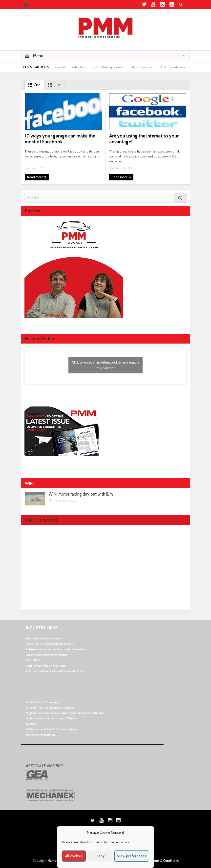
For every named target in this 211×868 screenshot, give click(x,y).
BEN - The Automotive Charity (44, 638)
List (53, 85)
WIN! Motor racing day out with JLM (81, 494)
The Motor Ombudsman (40, 735)
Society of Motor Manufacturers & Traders (51, 718)
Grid (33, 85)
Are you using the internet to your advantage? (144, 139)
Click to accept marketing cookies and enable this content (106, 365)
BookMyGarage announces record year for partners (128, 67)
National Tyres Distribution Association (50, 707)
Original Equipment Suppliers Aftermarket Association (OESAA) (65, 713)
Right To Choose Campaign (42, 702)
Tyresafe (31, 724)
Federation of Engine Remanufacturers (50, 644)
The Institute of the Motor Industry (47, 655)
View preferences (132, 856)
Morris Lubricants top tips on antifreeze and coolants (59, 67)
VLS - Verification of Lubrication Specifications (55, 671)
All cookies (74, 856)
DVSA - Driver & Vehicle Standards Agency (52, 729)
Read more (37, 177)
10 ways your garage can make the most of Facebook (60, 139)
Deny (100, 856)
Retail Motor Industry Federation (46, 665)
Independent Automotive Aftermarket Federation (56, 649)
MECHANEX (33, 660)
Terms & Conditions (164, 861)
